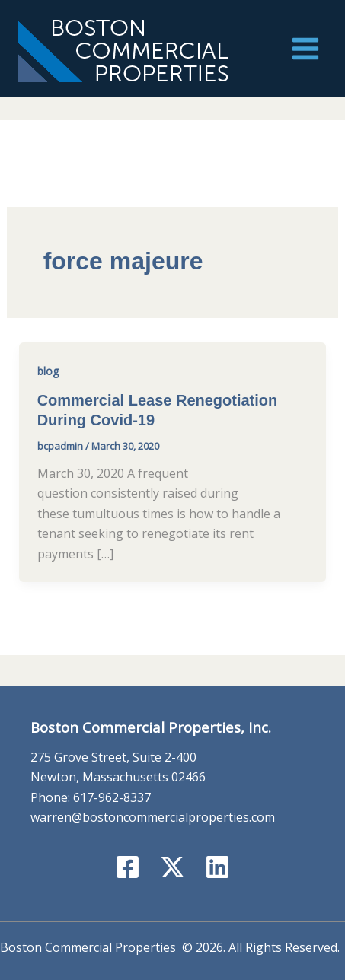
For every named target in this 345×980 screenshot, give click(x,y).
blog (48, 371)
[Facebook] (128, 867)
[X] (172, 867)
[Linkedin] (217, 867)
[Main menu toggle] (305, 49)
